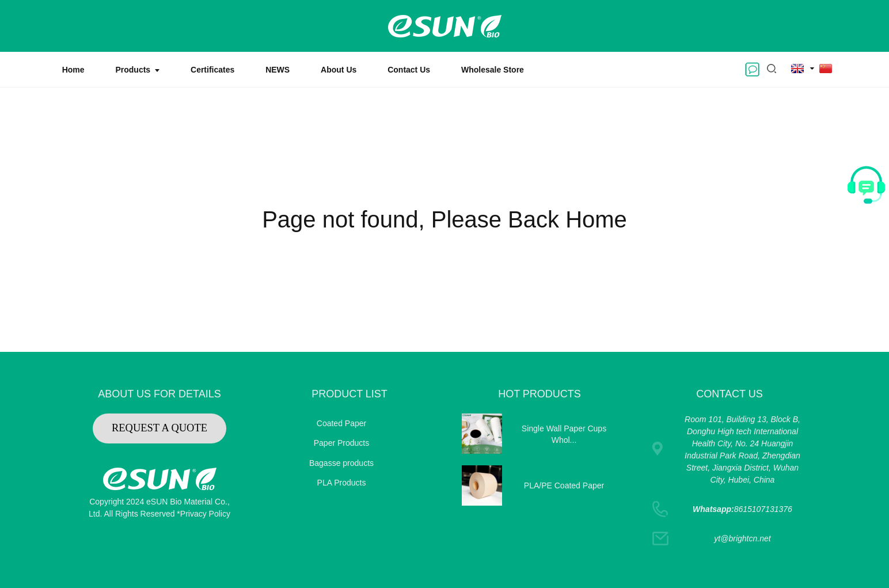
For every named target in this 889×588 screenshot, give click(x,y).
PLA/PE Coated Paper (564, 485)
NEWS (278, 70)
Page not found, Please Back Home (445, 219)
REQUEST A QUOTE (159, 428)
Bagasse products (341, 463)
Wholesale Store (493, 70)
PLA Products (342, 483)
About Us (339, 70)
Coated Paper (341, 423)
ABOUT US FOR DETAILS (159, 394)
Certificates (212, 70)
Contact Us (409, 70)
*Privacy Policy (204, 514)
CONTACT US (729, 394)
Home (73, 70)
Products (137, 70)
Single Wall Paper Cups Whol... (564, 434)
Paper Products (342, 443)
